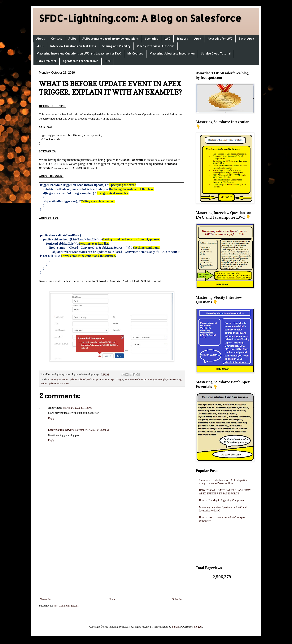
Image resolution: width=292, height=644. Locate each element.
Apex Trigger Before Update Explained (67, 379)
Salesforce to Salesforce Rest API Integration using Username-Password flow (223, 482)
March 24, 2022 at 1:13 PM (78, 408)
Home (112, 599)
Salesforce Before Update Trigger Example (145, 379)
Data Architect (46, 61)
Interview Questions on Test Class (73, 46)
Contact (57, 39)
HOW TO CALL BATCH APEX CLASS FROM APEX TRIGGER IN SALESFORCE (225, 492)
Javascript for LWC (220, 39)
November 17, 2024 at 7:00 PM (92, 430)
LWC (167, 39)
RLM (108, 61)
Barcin (175, 627)
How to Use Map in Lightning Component (222, 500)
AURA (72, 39)
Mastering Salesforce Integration (172, 54)
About (41, 39)
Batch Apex (246, 39)
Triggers (182, 39)
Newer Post (46, 599)
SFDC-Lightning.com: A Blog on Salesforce (140, 18)
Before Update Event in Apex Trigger (105, 379)
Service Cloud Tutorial (216, 54)
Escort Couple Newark (61, 430)
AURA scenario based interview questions (111, 39)
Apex (198, 39)
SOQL (40, 46)
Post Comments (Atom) (66, 606)
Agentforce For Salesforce (81, 61)
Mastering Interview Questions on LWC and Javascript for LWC (79, 54)
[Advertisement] (112, 546)
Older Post (178, 599)
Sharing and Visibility (116, 46)
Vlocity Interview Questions (156, 46)
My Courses (135, 54)
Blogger (198, 627)
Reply (51, 418)
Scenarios (152, 39)
